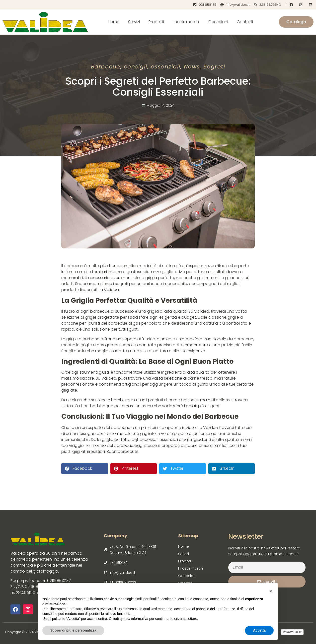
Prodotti (156, 22)
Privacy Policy (292, 632)
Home (114, 22)
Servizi (134, 22)
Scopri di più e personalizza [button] (73, 630)
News (192, 67)
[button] (85, 469)
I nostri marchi (186, 22)
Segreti (214, 67)
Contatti (245, 22)
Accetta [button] (259, 630)
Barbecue (106, 67)
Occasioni (218, 22)
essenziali (166, 67)
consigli (136, 67)
